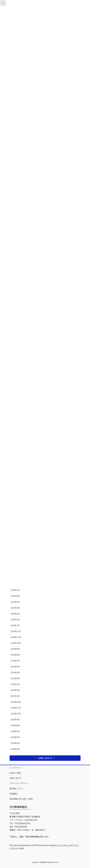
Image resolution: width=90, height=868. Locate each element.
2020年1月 (15, 625)
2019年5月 (15, 672)
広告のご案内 (15, 773)
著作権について (16, 788)
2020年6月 (15, 596)
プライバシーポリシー (19, 783)
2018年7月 (15, 731)
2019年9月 (15, 649)
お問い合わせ (15, 778)
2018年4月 (15, 749)
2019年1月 (15, 696)
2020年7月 (15, 590)
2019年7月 (15, 661)
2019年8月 (15, 655)
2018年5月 (15, 743)
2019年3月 (15, 684)
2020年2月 (15, 620)
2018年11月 (16, 708)
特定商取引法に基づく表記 (21, 799)
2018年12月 (16, 702)
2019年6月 (15, 667)
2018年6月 (15, 737)
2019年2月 (15, 690)
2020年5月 (15, 602)
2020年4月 (15, 608)
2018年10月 (16, 714)
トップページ (15, 768)
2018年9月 (15, 719)
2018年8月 (15, 725)
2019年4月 (15, 678)
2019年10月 (16, 643)
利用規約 (13, 794)
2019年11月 (16, 637)
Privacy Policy (62, 845)
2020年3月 (15, 614)
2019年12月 (16, 631)
